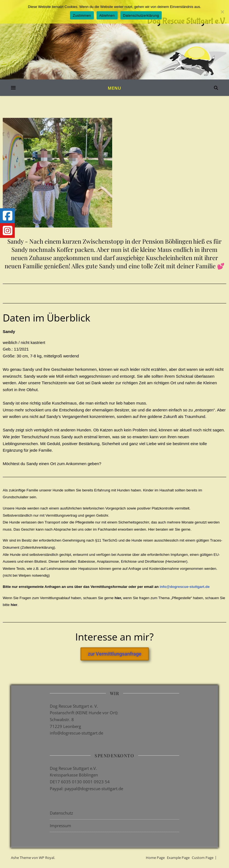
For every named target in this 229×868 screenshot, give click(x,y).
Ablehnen (107, 15)
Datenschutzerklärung (141, 15)
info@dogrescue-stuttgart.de (185, 587)
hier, (119, 598)
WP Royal (47, 858)
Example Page (178, 858)
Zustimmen (82, 15)
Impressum (60, 826)
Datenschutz (61, 813)
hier (14, 605)
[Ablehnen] (222, 12)
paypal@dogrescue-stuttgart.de (94, 789)
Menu (114, 88)
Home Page (155, 858)
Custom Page (203, 858)
